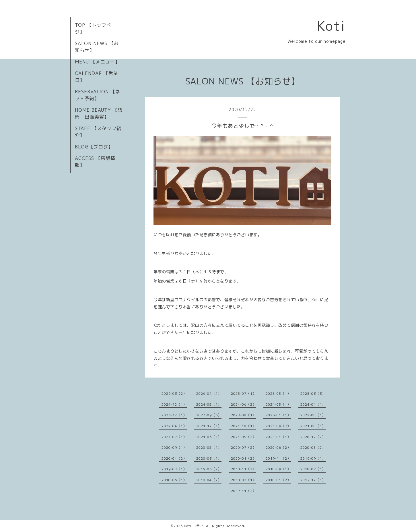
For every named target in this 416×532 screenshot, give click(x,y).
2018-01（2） (278, 480)
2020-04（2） (174, 458)
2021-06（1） (209, 437)
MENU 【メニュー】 (97, 62)
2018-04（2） (209, 480)
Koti (331, 26)
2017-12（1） (313, 480)
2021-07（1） (174, 437)
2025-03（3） (313, 393)
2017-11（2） (244, 491)
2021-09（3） (278, 426)
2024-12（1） (174, 404)
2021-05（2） (244, 437)
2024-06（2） (244, 404)
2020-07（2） (244, 447)
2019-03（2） (209, 469)
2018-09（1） (278, 469)
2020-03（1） (209, 458)
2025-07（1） (244, 393)
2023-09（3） (209, 415)
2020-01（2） (244, 458)
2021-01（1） (278, 437)
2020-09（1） (174, 447)
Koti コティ (194, 526)
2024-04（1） (313, 404)
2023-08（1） (244, 415)
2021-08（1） (313, 426)
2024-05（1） (278, 404)
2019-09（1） (313, 458)
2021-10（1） (244, 426)
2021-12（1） (209, 426)
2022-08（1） (313, 415)
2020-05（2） (313, 447)
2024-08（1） (209, 404)
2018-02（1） (244, 480)
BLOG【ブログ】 (94, 147)
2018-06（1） (174, 480)
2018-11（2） (244, 469)
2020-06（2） (278, 447)
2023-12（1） (174, 415)
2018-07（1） (313, 469)
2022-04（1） (174, 426)
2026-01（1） (209, 393)
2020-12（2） (313, 437)
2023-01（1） (278, 415)
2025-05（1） (278, 393)
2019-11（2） (278, 458)
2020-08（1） (209, 447)
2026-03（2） (174, 393)
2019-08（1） (174, 469)
